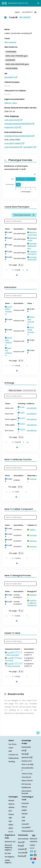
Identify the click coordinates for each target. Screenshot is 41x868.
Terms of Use (27, 774)
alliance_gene (11, 103)
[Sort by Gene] (11, 229)
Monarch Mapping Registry (8, 847)
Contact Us (13, 755)
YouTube (22, 853)
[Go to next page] (23, 270)
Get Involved (23, 839)
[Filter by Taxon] (22, 391)
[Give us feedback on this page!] (38, 733)
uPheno (12, 807)
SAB (10, 751)
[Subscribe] (31, 851)
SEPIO (11, 828)
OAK (23, 817)
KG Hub (8, 853)
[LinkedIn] (31, 859)
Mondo (11, 800)
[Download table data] (16, 275)
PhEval (24, 807)
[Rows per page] (21, 265)
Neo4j (25, 754)
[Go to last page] (27, 270)
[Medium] (32, 855)
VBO (10, 821)
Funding (12, 762)
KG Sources (26, 784)
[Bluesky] (33, 862)
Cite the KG (26, 777)
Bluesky (22, 856)
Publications (14, 758)
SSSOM (24, 814)
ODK (23, 821)
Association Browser (27, 792)
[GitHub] (35, 855)
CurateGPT (26, 828)
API (24, 751)
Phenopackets (27, 831)
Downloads (26, 747)
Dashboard (26, 787)
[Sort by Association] (25, 229)
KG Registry (10, 857)
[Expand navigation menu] (38, 3)
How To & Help (27, 764)
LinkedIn (22, 849)
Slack (21, 842)
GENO (11, 825)
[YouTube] (35, 859)
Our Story (12, 744)
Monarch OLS (10, 842)
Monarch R (27, 757)
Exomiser (25, 803)
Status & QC (27, 761)
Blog (21, 846)
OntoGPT (25, 824)
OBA (10, 818)
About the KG (27, 781)
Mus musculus (10, 42)
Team (11, 748)
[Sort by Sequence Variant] (21, 649)
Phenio (11, 814)
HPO (10, 811)
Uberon (11, 804)
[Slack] (35, 851)
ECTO (11, 832)
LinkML (24, 810)
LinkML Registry (8, 861)
